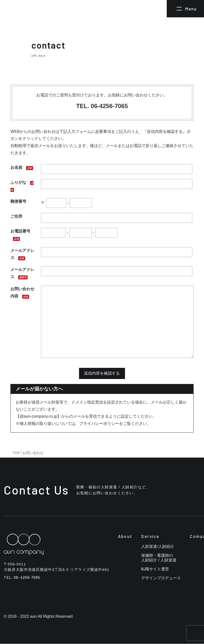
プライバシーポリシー (99, 424)
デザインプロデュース (161, 578)
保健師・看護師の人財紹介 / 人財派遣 (159, 558)
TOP (16, 453)
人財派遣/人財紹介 (158, 547)
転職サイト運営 (155, 569)
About (125, 536)
